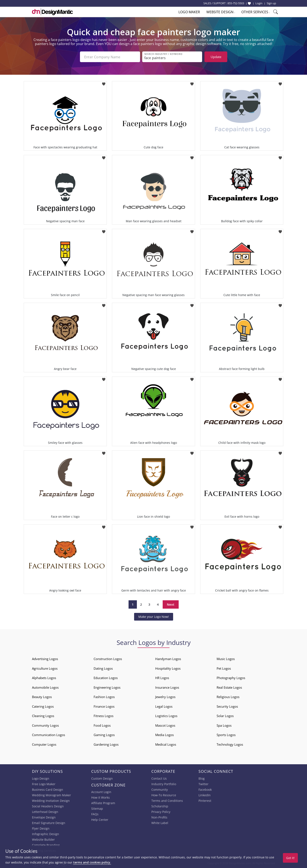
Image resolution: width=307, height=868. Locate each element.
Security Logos (227, 706)
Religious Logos (228, 697)
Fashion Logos (104, 697)
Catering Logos (43, 706)
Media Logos (164, 735)
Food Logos (102, 725)
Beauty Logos (42, 697)
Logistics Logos (166, 716)
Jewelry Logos (165, 697)
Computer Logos (44, 744)
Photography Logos (231, 678)
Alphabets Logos (44, 678)
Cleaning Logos (43, 716)
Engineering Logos (107, 687)
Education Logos (106, 678)
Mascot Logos (165, 725)
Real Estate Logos (229, 687)
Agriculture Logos (45, 668)
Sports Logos (226, 735)
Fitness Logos (104, 716)
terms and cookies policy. (92, 862)
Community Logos (45, 725)
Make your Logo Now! (154, 617)
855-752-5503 (236, 3)
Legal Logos (164, 706)
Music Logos (226, 659)
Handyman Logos (168, 659)
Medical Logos (166, 744)
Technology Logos (230, 744)
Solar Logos (225, 716)
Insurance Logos (167, 687)
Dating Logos (103, 668)
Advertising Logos (45, 659)
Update (216, 57)
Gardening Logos (106, 744)
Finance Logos (104, 706)
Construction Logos (108, 659)
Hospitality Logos (168, 668)
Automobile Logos (45, 687)
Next (171, 604)
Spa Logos (224, 725)
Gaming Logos (104, 735)
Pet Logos (224, 668)
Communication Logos (49, 735)
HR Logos (162, 678)
